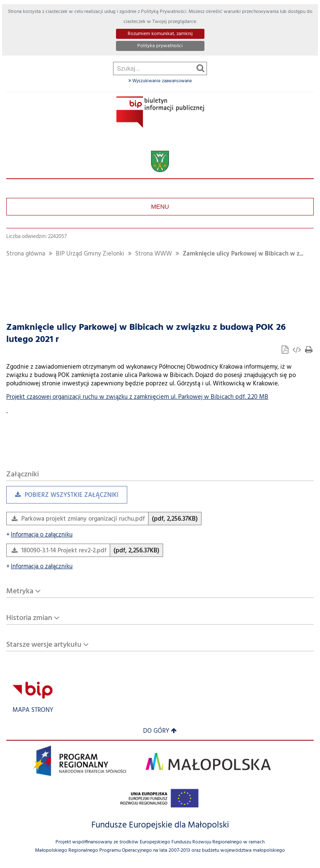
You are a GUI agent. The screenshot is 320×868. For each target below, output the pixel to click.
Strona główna (26, 254)
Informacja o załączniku (39, 535)
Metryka (20, 591)
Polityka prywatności (160, 46)
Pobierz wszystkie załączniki (62, 497)
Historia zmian (29, 618)
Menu (160, 207)
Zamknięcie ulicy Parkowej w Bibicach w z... (243, 254)
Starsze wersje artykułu (44, 645)
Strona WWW (154, 254)
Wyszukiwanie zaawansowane (160, 81)
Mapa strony (33, 710)
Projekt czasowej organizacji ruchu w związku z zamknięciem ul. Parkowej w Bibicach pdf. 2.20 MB (137, 397)
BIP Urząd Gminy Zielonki (90, 254)
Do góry (160, 731)
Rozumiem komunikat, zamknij (160, 34)
